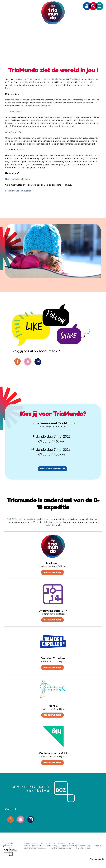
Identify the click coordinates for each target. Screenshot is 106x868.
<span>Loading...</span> (53, 850)
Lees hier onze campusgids (18, 191)
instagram (38, 362)
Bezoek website (53, 572)
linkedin (28, 362)
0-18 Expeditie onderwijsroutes (24, 519)
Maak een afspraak (51, 469)
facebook (18, 362)
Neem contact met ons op (18, 179)
